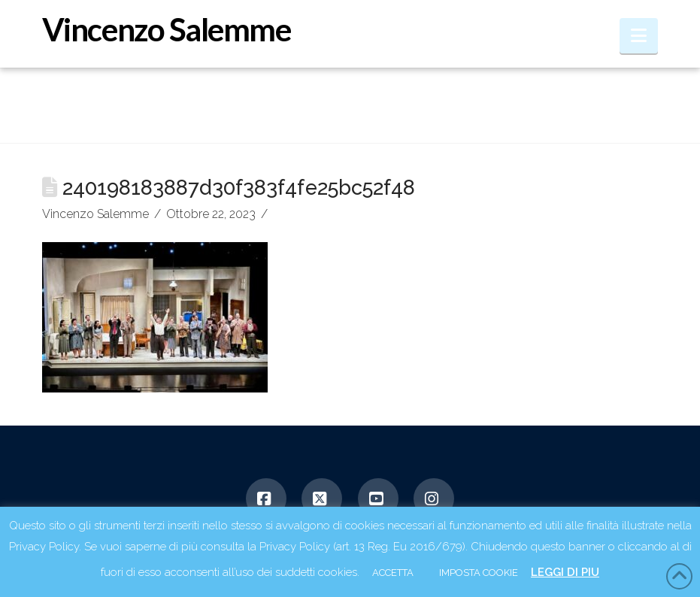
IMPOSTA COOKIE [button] (479, 573)
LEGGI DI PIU (565, 572)
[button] (639, 36)
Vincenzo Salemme (166, 29)
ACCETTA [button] (393, 573)
